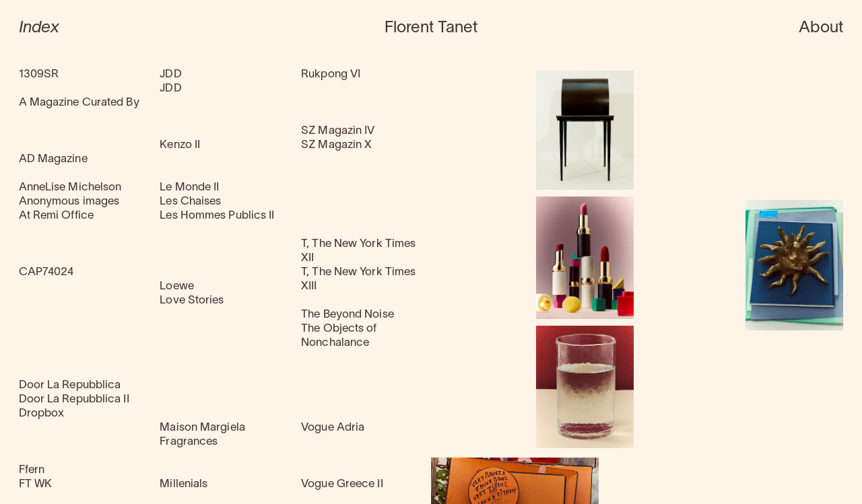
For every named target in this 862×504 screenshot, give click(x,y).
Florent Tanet (431, 28)
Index (39, 28)
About (821, 28)
